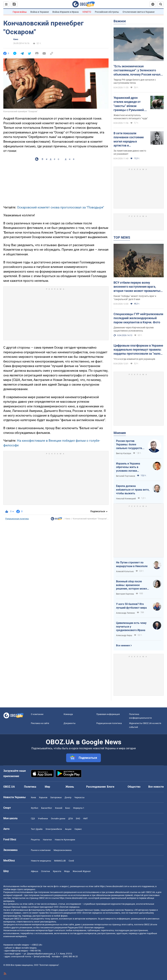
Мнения (120, 433)
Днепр (68, 797)
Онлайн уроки (58, 819)
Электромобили (54, 829)
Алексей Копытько (125, 571)
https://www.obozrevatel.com (114, 886)
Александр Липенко (126, 613)
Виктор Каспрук (124, 453)
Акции (68, 829)
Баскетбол (47, 808)
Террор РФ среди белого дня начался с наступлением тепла (135, 81)
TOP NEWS (122, 237)
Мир (47, 787)
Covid (71, 861)
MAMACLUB (60, 861)
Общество (134, 787)
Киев (33, 797)
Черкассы (79, 797)
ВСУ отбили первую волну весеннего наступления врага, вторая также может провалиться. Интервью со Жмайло (138, 287)
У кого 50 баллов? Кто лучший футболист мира (131, 606)
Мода (67, 871)
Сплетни (46, 871)
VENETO (87, 12)
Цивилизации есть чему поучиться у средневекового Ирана (131, 627)
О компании (37, 714)
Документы (70, 723)
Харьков (43, 797)
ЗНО (78, 819)
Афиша (34, 871)
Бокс (68, 808)
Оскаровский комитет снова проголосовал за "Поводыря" (61, 207)
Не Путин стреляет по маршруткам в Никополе (132, 564)
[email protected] (42, 956)
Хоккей (59, 808)
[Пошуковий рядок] (161, 4)
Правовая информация (108, 714)
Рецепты (35, 840)
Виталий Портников (126, 476)
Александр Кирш (124, 635)
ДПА (71, 819)
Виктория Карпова (125, 594)
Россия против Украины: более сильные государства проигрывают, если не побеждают (130, 445)
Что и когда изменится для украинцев (134, 359)
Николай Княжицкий (126, 499)
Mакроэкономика (63, 850)
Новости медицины (41, 861)
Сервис (78, 829)
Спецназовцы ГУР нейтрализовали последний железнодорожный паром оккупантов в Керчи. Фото (138, 318)
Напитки (47, 840)
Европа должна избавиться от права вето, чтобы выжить (133, 490)
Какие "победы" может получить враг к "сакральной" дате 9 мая (135, 298)
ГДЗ (33, 819)
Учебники (43, 819)
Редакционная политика (17, 519)
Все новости (156, 787)
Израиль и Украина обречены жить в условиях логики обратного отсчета (128, 467)
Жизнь (70, 787)
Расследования (96, 787)
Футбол (35, 808)
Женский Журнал (82, 871)
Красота (57, 871)
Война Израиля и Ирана (66, 12)
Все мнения (123, 645)
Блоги (111, 787)
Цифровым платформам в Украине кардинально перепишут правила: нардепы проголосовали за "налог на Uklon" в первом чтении (138, 350)
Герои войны (20, 12)
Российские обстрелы (107, 12)
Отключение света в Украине (139, 12)
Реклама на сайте (40, 723)
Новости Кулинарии (65, 840)
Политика (30, 787)
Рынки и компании (41, 850)
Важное (120, 21)
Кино (16, 39)
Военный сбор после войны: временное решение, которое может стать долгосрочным (132, 585)
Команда (68, 714)
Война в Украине (40, 12)
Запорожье (56, 797)
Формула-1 (79, 808)
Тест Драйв (37, 829)
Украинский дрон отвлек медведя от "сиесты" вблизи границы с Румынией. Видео (129, 104)
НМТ (86, 819)
